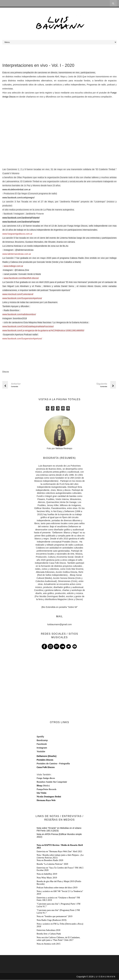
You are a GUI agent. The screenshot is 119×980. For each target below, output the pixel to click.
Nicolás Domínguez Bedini (49, 797)
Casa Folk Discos (46, 767)
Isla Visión (41, 793)
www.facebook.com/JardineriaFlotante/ (21, 218)
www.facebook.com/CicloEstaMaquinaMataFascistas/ (28, 326)
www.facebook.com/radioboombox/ (19, 314)
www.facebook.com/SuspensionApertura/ (22, 298)
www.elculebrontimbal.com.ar (16, 189)
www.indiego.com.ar (13, 266)
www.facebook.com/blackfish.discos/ (21, 278)
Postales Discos (45, 760)
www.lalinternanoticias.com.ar (17, 254)
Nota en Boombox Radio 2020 (50, 860)
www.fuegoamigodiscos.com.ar (17, 234)
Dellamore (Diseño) (46, 756)
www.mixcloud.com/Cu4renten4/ (18, 294)
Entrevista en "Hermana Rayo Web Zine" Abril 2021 (59, 851)
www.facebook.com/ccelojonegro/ (18, 198)
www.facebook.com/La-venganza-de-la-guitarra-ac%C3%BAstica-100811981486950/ (43, 330)
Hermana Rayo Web (46, 800)
